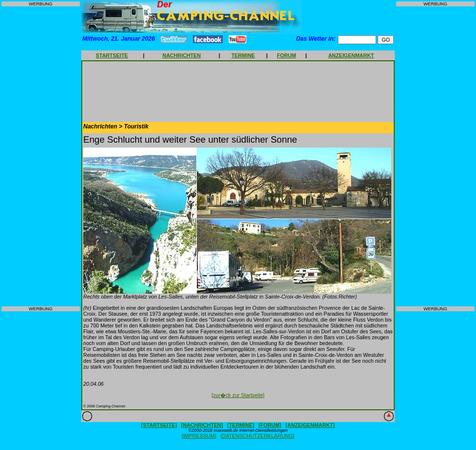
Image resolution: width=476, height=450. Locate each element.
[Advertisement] (41, 156)
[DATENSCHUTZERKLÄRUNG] (257, 436)
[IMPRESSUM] (199, 436)
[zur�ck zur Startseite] (238, 395)
